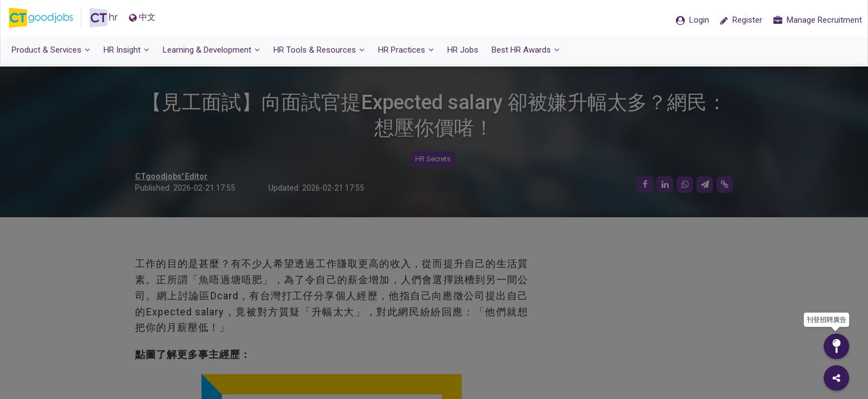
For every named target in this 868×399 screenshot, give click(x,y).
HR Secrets (433, 159)
